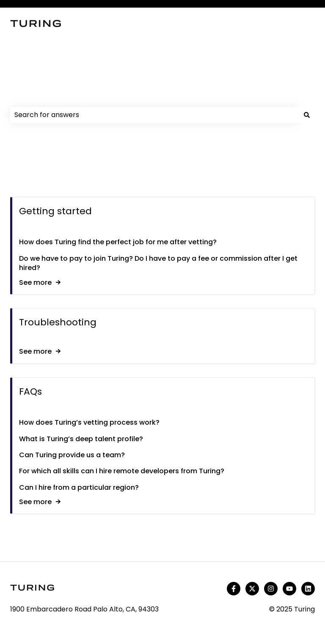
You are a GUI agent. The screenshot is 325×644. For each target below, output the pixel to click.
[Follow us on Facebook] (234, 589)
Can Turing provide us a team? (72, 455)
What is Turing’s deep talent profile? (81, 439)
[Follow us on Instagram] (271, 589)
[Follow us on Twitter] (252, 589)
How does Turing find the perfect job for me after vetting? (118, 242)
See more (35, 282)
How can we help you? (84, 94)
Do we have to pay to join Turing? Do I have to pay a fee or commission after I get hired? (158, 263)
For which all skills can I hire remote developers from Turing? (122, 471)
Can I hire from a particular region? (80, 487)
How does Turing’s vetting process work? (89, 422)
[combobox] (154, 115)
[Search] (307, 115)
